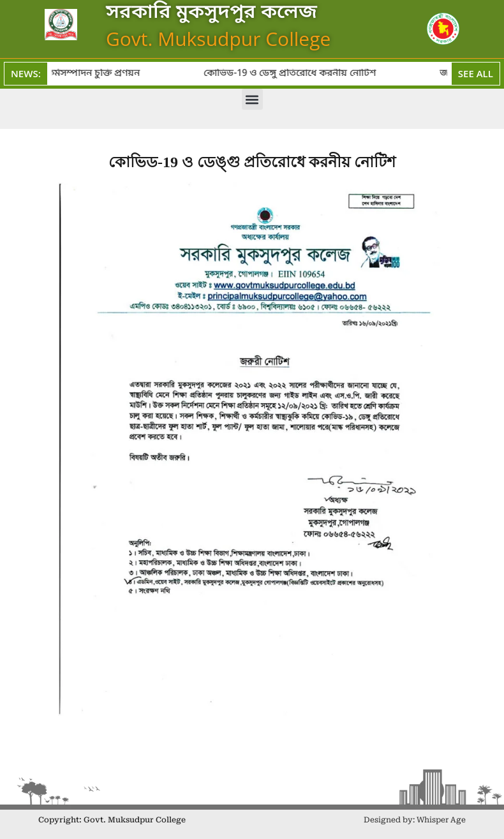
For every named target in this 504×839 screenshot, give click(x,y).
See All (476, 73)
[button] (252, 99)
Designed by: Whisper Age (415, 820)
